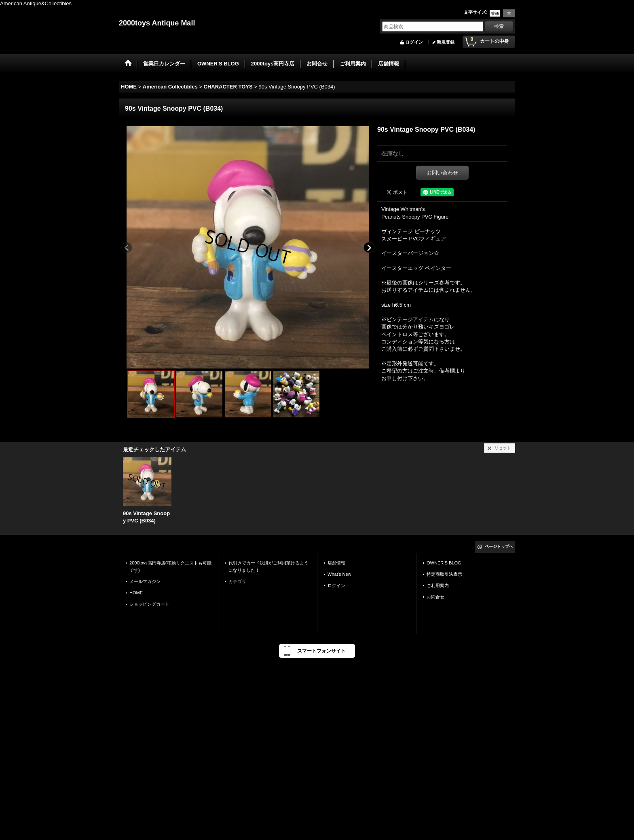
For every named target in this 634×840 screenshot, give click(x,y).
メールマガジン (145, 581)
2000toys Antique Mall (157, 23)
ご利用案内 (438, 585)
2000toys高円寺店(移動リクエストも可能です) (170, 566)
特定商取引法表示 (444, 574)
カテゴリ (237, 581)
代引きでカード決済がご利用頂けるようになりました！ (268, 566)
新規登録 (446, 42)
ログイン (414, 42)
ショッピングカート (149, 604)
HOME (136, 593)
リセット (503, 448)
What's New (339, 574)
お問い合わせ (442, 173)
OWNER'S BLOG (444, 563)
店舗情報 (336, 563)
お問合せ (435, 597)
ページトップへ (499, 546)
